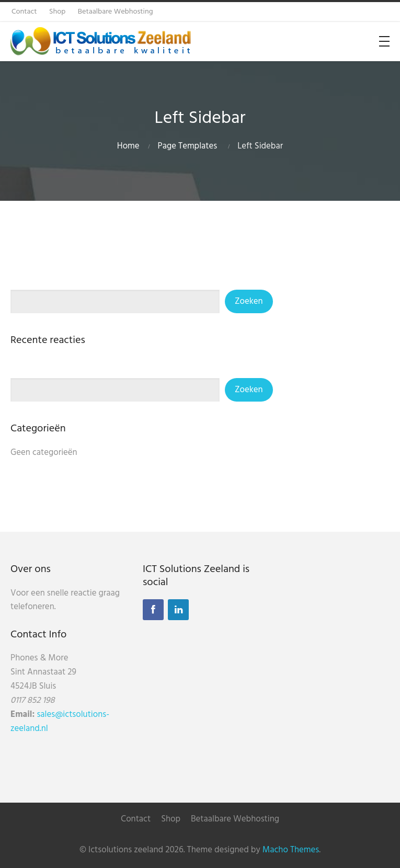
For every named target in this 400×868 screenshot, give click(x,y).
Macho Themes (291, 850)
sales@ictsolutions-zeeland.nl (60, 722)
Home (128, 146)
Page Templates (188, 146)
